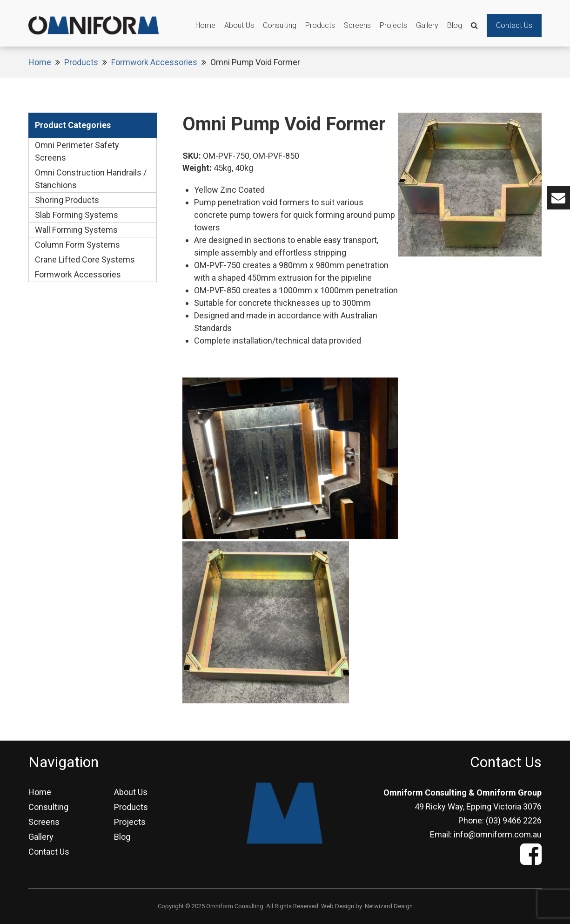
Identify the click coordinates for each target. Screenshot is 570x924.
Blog (455, 25)
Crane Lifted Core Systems (85, 260)
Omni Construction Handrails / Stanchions (91, 179)
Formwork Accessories (154, 62)
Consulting (280, 25)
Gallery (427, 25)
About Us (239, 25)
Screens (357, 25)
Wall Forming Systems (76, 230)
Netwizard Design (389, 906)
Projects (393, 25)
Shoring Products (67, 200)
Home (205, 25)
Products (320, 25)
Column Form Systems (77, 245)
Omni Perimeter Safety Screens (77, 151)
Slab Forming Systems (77, 215)
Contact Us (514, 25)
